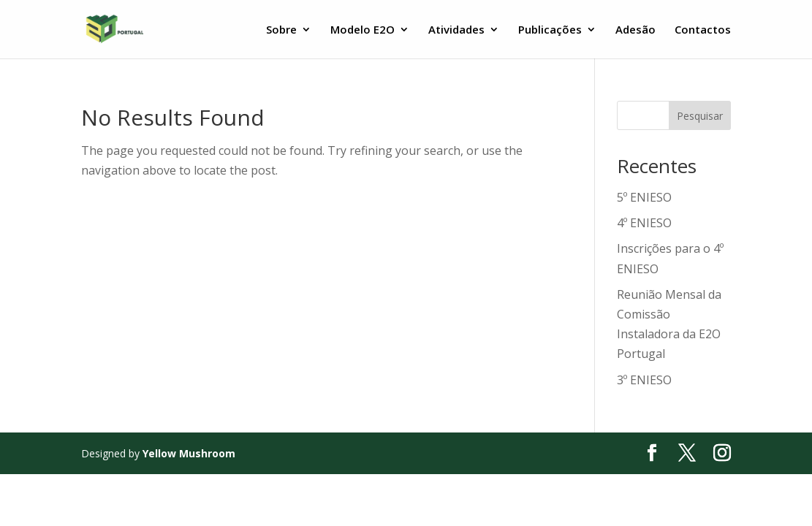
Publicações (550, 30)
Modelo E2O (363, 30)
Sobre (281, 30)
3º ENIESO (644, 380)
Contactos (703, 30)
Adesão (635, 30)
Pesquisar (700, 116)
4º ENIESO (644, 223)
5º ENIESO (644, 197)
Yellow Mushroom (189, 453)
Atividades (456, 30)
